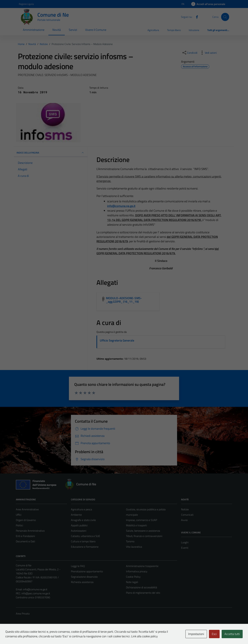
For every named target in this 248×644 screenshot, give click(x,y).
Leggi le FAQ (78, 566)
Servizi (73, 30)
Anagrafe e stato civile (83, 520)
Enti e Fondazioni (25, 536)
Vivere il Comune (96, 30)
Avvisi (184, 520)
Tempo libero (174, 30)
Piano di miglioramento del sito (143, 593)
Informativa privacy (137, 571)
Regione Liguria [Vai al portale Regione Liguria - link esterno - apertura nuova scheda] (26, 4)
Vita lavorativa (134, 547)
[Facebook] (196, 17)
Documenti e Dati (25, 541)
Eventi (185, 548)
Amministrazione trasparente (142, 566)
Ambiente (76, 515)
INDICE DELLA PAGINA (51, 153)
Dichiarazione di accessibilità (142, 587)
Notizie (185, 509)
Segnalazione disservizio (84, 577)
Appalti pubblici (79, 525)
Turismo (130, 541)
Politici (19, 525)
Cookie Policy (133, 577)
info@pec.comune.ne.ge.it (36, 593)
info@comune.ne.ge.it (35, 589)
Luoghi (185, 542)
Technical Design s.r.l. (39, 634)
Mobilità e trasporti (136, 525)
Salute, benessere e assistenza (143, 531)
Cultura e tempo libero (83, 541)
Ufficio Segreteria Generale (117, 340)
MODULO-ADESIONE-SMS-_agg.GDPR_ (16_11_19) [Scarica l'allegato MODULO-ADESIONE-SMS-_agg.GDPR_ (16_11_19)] (124, 300)
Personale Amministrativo (30, 531)
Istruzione (194, 30)
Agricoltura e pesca (81, 509)
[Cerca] (225, 17)
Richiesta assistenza (82, 582)
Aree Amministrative (27, 509)
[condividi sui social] (190, 53)
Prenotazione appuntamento (87, 571)
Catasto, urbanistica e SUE (86, 536)
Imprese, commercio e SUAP (142, 520)
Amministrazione (34, 30)
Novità (57, 30)
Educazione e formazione (85, 547)
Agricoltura (153, 30)
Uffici (19, 515)
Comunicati (187, 515)
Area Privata (23, 613)
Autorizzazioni (79, 531)
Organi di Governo (26, 520)
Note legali (132, 582)
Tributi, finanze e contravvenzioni (144, 536)
